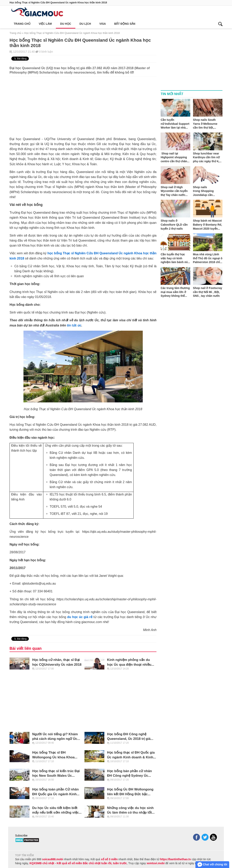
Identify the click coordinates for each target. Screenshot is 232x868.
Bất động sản (125, 24)
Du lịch (85, 24)
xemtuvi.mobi (156, 863)
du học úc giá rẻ (80, 617)
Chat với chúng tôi (212, 865)
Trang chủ (22, 24)
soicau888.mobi (53, 859)
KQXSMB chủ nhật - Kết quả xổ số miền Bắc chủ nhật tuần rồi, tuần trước (78, 863)
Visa (103, 24)
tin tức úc (74, 325)
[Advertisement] (83, 104)
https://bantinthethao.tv (176, 859)
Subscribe (21, 836)
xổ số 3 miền (109, 859)
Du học (66, 24)
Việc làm (45, 24)
